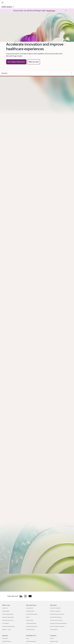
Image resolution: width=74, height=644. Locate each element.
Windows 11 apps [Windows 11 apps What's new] (6, 629)
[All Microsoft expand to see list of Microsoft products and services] (2, 3)
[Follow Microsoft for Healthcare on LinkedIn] (21, 596)
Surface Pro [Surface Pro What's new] (5, 608)
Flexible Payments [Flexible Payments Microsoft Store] (30, 629)
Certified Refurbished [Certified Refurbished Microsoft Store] (31, 623)
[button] (34, 62)
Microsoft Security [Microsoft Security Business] (7, 641)
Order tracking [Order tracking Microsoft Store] (30, 620)
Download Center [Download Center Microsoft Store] (30, 611)
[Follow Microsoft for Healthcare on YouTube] (30, 596)
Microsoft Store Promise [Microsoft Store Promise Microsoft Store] (32, 626)
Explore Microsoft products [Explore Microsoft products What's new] (9, 626)
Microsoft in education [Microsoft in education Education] (55, 608)
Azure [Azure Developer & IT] (28, 638)
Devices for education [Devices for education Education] (55, 611)
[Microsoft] (37, 1)
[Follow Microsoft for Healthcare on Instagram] (25, 596)
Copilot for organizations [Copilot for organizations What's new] (8, 617)
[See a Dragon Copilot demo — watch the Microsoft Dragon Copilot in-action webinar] (16, 62)
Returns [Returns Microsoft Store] (28, 617)
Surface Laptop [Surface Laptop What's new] (6, 611)
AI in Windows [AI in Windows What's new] (6, 623)
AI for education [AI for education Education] (54, 629)
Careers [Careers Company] (52, 638)
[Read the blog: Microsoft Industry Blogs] (51, 11)
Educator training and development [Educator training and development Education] (58, 623)
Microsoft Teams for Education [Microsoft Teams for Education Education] (57, 614)
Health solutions (7, 7)
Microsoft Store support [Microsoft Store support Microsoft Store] (32, 614)
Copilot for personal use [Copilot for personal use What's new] (8, 620)
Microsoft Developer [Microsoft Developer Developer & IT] (31, 641)
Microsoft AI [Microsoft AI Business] (5, 638)
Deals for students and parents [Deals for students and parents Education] (57, 626)
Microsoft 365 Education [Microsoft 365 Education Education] (56, 617)
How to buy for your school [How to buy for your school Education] (56, 620)
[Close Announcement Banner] (65, 11)
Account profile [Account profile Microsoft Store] (30, 608)
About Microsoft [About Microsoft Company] (54, 641)
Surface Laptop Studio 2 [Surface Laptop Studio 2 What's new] (8, 614)
